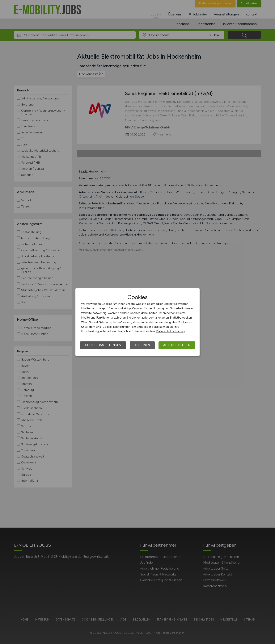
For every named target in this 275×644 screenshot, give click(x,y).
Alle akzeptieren (177, 345)
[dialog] (137, 322)
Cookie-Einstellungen (103, 345)
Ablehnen (142, 345)
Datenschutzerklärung (170, 331)
